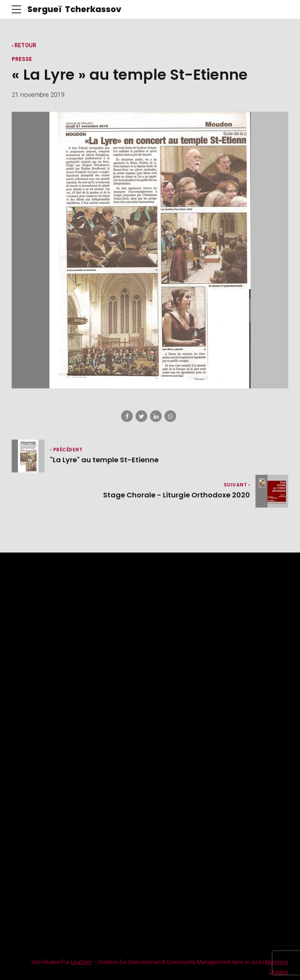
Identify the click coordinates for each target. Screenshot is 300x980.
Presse (22, 59)
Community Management (199, 962)
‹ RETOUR (24, 45)
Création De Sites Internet (129, 962)
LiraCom (81, 962)
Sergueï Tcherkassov (74, 9)
